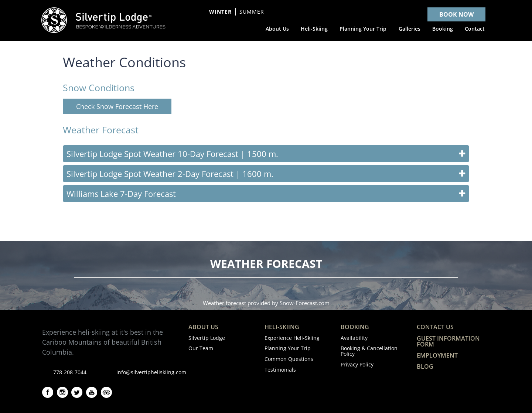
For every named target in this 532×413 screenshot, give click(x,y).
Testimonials (280, 370)
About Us (203, 327)
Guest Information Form (448, 341)
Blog (425, 366)
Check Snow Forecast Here (117, 106)
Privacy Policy (357, 364)
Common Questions (289, 359)
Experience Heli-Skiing (292, 338)
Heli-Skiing (282, 327)
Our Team (201, 348)
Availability (354, 338)
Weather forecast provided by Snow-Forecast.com (266, 303)
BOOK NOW (456, 14)
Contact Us (435, 327)
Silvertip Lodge (207, 338)
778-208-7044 (70, 372)
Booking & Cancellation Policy (369, 351)
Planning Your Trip (288, 348)
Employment (437, 355)
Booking (355, 327)
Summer (252, 12)
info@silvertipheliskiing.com (151, 372)
